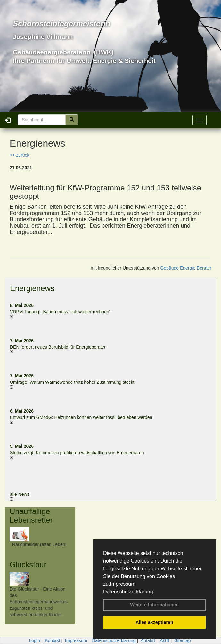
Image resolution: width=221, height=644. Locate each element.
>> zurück (19, 155)
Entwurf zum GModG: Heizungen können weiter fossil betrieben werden (81, 417)
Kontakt (52, 640)
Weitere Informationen (154, 605)
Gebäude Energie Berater (186, 268)
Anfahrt (148, 640)
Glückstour (28, 564)
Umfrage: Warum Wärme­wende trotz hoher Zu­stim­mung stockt (72, 382)
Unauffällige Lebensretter (31, 515)
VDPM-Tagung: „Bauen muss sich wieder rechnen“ (60, 312)
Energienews (32, 288)
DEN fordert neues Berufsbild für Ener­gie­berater (58, 347)
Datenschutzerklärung (128, 592)
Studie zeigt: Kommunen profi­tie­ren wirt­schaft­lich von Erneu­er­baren (77, 453)
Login (34, 640)
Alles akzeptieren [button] (154, 622)
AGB (165, 640)
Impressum (123, 584)
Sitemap (182, 640)
